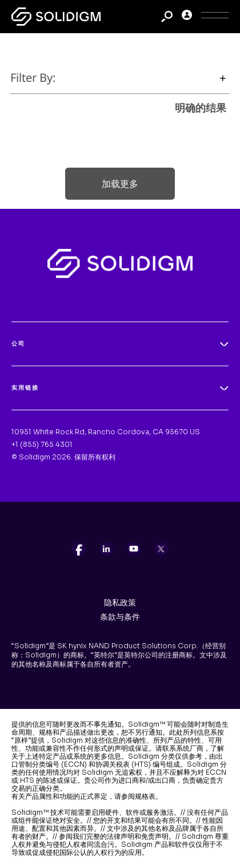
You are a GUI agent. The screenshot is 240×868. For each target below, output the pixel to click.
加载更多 (120, 184)
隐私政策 (120, 603)
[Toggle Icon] (215, 17)
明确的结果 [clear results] (201, 108)
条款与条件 (120, 617)
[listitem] (79, 549)
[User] (187, 17)
